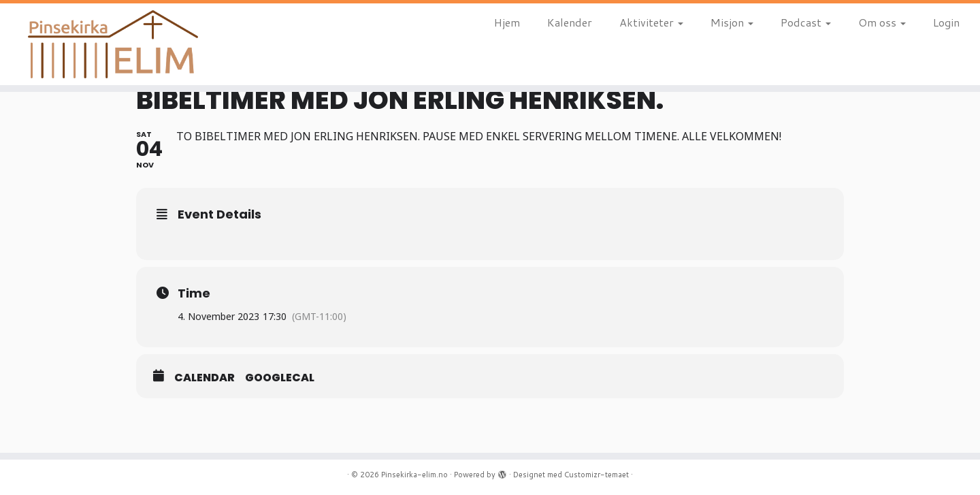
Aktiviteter (651, 22)
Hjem (507, 22)
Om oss (882, 22)
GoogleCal (280, 378)
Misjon (732, 22)
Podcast (806, 22)
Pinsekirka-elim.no (414, 475)
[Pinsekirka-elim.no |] (113, 44)
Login (946, 22)
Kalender (570, 22)
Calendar (205, 378)
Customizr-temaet (597, 475)
